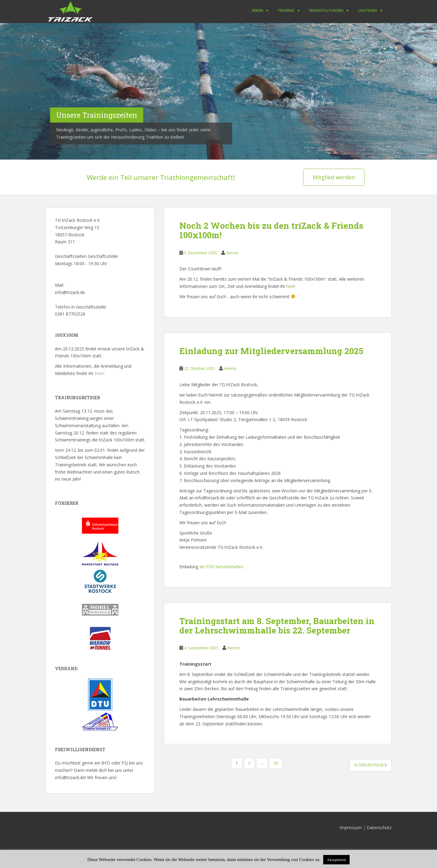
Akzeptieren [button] (337, 860)
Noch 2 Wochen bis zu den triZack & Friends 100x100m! (271, 230)
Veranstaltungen (326, 10)
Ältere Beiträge (371, 765)
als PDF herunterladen (221, 567)
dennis (232, 253)
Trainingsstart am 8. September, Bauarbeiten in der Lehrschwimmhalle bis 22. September (277, 626)
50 (276, 763)
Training (286, 10)
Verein (257, 10)
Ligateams (367, 10)
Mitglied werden (334, 177)
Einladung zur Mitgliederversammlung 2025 (271, 351)
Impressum (351, 827)
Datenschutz (379, 827)
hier (290, 286)
